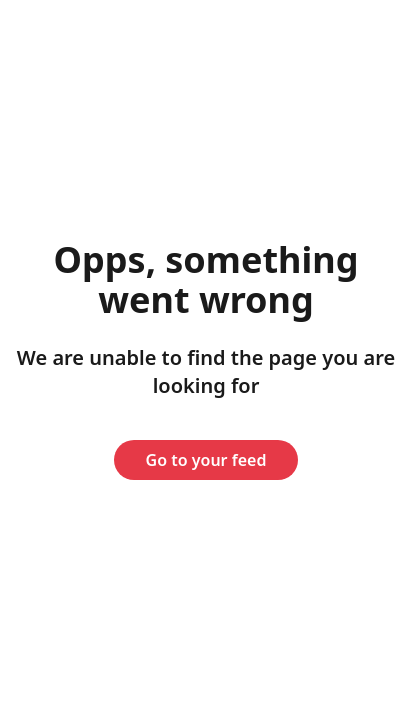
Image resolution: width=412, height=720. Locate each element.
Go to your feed (206, 460)
